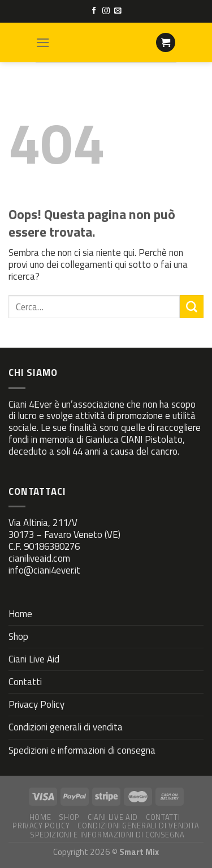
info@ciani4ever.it (44, 570)
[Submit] (192, 307)
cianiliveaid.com (39, 558)
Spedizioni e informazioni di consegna (82, 750)
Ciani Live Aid (34, 659)
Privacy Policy (36, 704)
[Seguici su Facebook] (94, 11)
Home (20, 614)
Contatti (25, 682)
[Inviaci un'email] (118, 11)
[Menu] (43, 43)
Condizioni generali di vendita (66, 727)
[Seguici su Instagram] (106, 11)
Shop (18, 636)
